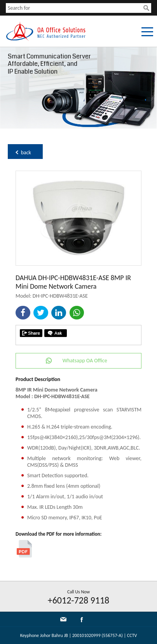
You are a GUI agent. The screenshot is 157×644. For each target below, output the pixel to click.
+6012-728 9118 (79, 600)
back (26, 153)
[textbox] (75, 8)
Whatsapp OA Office (85, 361)
